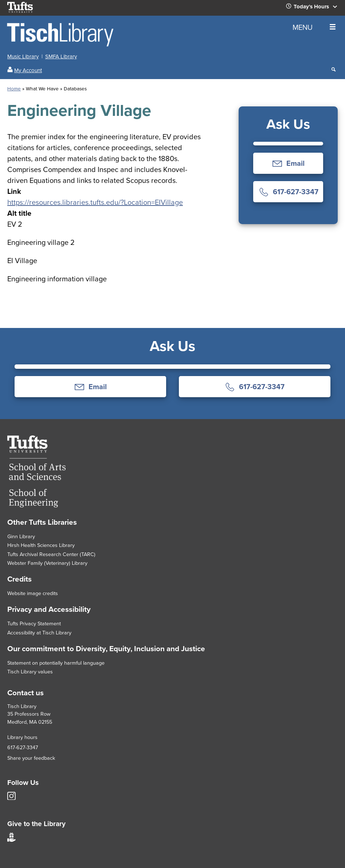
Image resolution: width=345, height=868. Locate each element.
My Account (28, 70)
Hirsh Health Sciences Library (41, 545)
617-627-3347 (23, 747)
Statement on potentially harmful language (56, 663)
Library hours (22, 737)
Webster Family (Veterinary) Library (47, 563)
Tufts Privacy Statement (34, 623)
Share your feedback (31, 758)
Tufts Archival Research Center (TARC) (51, 554)
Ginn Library (21, 536)
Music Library (23, 56)
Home (14, 89)
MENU (314, 27)
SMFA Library (61, 56)
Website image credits (33, 593)
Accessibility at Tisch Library (39, 633)
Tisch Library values (30, 672)
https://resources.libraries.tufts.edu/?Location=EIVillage (95, 202)
